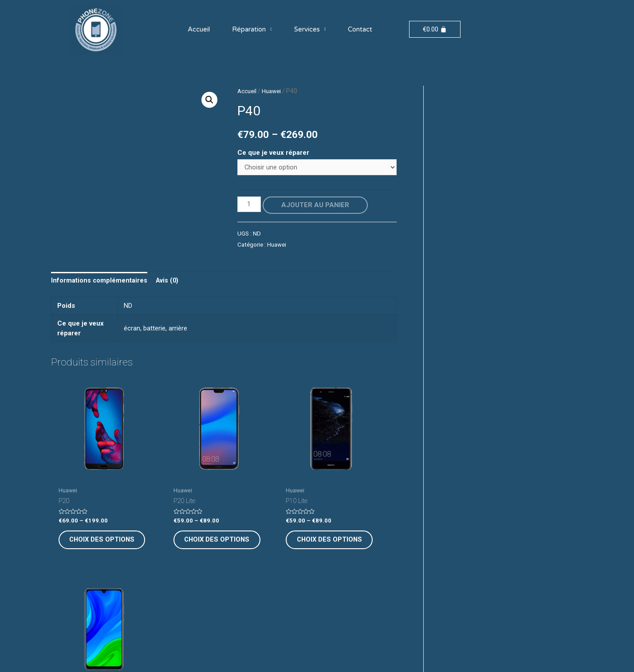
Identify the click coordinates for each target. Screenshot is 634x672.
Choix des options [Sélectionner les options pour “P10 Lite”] (265, 524)
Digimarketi (382, 656)
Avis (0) (168, 281)
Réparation (252, 29)
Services (310, 29)
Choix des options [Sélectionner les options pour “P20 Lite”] (176, 524)
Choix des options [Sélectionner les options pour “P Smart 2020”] (354, 524)
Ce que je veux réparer (273, 153)
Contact (360, 29)
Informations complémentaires (99, 281)
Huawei (273, 91)
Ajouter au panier (316, 205)
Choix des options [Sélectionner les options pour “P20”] (88, 524)
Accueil (199, 29)
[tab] (99, 281)
